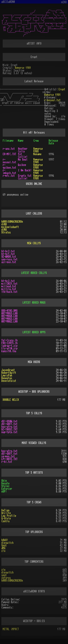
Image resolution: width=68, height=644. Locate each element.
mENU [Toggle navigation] (64, 2)
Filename (8, 141)
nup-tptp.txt (9, 432)
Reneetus (7, 378)
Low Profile (9, 516)
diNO (4, 224)
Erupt (62, 89)
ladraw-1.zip (9, 346)
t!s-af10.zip (9, 348)
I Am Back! (25, 170)
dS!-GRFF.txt (9, 424)
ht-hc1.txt (8, 254)
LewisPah (7, 375)
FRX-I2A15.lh (9, 343)
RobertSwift (9, 373)
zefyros (6, 578)
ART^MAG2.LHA (9, 321)
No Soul (23, 160)
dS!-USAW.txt (9, 421)
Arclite (6, 513)
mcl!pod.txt (9, 286)
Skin (4, 481)
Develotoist (9, 381)
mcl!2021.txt (9, 284)
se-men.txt (8, 456)
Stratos (6, 232)
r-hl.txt (7, 462)
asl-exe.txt (9, 262)
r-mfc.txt (9, 176)
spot (4, 575)
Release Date (53, 142)
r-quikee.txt (9, 166)
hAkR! (5, 540)
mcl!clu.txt (9, 289)
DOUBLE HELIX (11, 400)
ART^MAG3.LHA (9, 313)
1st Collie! (23, 156)
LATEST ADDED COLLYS (34, 273)
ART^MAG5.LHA (9, 319)
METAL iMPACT (11, 629)
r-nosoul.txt (52, 100)
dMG (3, 548)
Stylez (5, 486)
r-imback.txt (9, 172)
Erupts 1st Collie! (25, 177)
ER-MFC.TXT (9, 154)
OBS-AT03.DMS (9, 311)
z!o (3, 551)
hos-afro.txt (9, 427)
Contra (5, 521)
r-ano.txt (9, 149)
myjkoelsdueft (10, 227)
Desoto (5, 483)
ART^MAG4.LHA (9, 316)
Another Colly (23, 150)
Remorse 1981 (23, 68)
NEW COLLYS (34, 243)
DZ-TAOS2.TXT (9, 429)
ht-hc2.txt (8, 251)
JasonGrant (8, 370)
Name (21, 141)
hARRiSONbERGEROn (12, 222)
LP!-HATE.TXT (9, 459)
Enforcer (7, 489)
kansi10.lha (9, 351)
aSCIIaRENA (8, 2)
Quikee (22, 165)
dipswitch (7, 543)
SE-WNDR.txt (9, 257)
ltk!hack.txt (9, 292)
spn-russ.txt (9, 259)
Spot (4, 545)
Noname (37, 154)
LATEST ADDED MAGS (34, 303)
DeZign (5, 510)
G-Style (6, 519)
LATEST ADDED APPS (34, 332)
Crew (36, 141)
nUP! (4, 492)
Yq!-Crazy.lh (9, 340)
